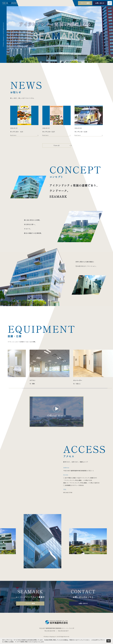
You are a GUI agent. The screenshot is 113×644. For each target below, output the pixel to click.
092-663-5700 (68, 493)
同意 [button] (109, 641)
